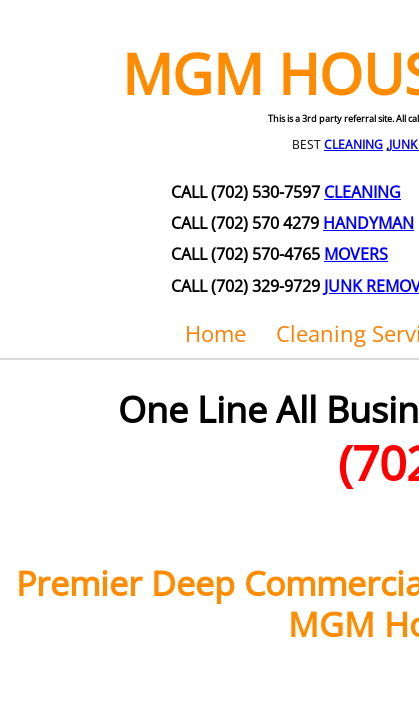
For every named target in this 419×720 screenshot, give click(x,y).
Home (215, 333)
